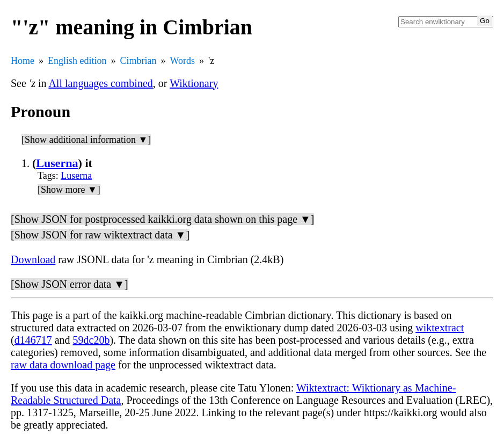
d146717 (33, 340)
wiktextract (440, 328)
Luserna (57, 163)
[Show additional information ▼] (86, 140)
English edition (77, 61)
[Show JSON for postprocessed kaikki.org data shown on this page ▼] (162, 219)
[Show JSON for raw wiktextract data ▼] (100, 235)
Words (183, 61)
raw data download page (63, 365)
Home (23, 61)
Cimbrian (138, 61)
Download (33, 259)
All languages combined (100, 83)
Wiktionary (194, 83)
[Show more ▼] (69, 190)
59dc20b (92, 340)
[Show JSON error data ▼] (70, 284)
